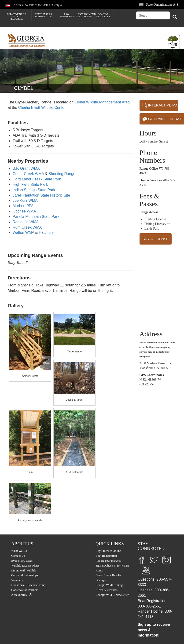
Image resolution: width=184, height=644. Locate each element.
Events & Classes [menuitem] (22, 561)
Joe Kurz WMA (25, 200)
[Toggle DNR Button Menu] (173, 42)
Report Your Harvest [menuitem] (108, 561)
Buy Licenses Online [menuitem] (108, 551)
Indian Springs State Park (34, 190)
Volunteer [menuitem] (17, 580)
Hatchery (46, 232)
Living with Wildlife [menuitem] (24, 570)
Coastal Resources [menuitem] (103, 15)
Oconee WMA (24, 211)
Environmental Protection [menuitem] (87, 15)
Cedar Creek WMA (28, 174)
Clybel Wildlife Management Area (102, 102)
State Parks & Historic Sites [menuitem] (44, 15)
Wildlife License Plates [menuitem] (25, 565)
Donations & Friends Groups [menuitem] (29, 585)
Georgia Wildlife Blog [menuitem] (109, 585)
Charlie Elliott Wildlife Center (42, 108)
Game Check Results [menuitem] (108, 575)
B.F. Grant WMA (26, 168)
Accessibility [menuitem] (19, 595)
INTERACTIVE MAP (160, 106)
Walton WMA (23, 232)
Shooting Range (62, 174)
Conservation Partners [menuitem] (25, 590)
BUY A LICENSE (156, 239)
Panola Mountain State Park (36, 217)
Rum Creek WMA (27, 227)
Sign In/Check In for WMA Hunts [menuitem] (112, 568)
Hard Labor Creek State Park (37, 179)
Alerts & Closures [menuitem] (107, 590)
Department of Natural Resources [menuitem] (17, 16)
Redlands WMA (26, 222)
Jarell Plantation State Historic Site (41, 195)
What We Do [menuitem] (19, 551)
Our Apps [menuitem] (101, 580)
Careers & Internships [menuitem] (25, 575)
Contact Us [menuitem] (18, 556)
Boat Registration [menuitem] (106, 556)
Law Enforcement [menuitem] (68, 15)
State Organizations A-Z (162, 4)
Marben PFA (23, 206)
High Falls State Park (30, 185)
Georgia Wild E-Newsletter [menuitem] (112, 595)
